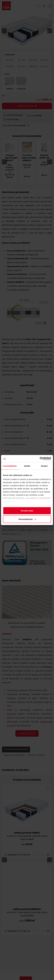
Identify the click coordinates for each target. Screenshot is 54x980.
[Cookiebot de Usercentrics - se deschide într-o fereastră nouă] (40, 459)
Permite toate (27, 511)
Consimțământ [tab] (10, 466)
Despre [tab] (44, 466)
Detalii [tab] (27, 466)
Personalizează (27, 519)
